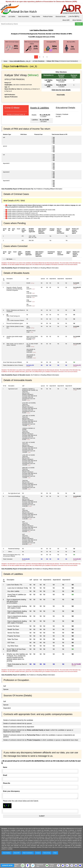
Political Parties (48, 16)
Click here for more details (61, 90)
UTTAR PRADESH (39, 61)
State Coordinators (28, 853)
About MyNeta (77, 20)
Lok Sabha (12, 16)
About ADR (66, 20)
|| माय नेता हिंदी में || (74, 16)
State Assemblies (24, 16)
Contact (38, 853)
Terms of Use (47, 853)
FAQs (55, 853)
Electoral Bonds (61, 16)
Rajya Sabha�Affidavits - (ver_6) (20, 61)
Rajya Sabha (36, 16)
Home (3, 16)
